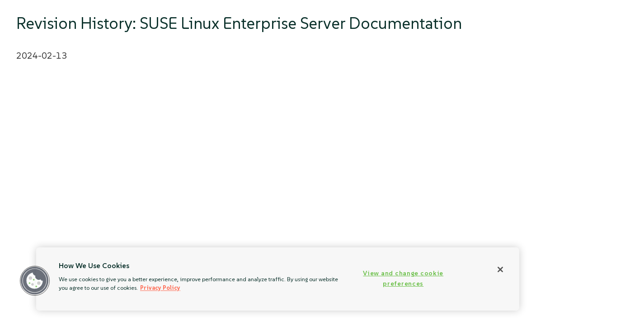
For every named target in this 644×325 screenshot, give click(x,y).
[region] (278, 279)
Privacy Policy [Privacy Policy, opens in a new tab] (160, 288)
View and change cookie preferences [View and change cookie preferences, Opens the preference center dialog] (403, 278)
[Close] (500, 269)
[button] (35, 281)
